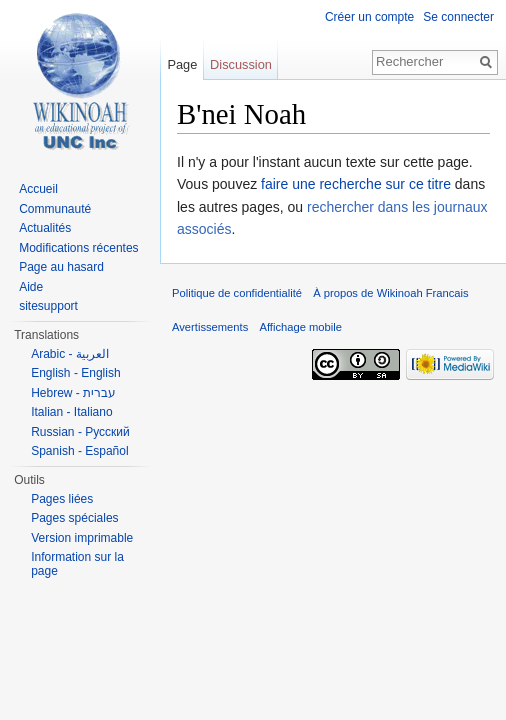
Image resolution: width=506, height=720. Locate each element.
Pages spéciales (74, 518)
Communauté (55, 209)
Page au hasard (61, 267)
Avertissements (210, 327)
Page (182, 64)
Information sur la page (77, 564)
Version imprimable (82, 538)
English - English (75, 373)
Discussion (241, 64)
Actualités (45, 228)
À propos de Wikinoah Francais (390, 293)
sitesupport (48, 306)
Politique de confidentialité (237, 293)
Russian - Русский (80, 432)
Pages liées (62, 499)
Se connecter (458, 17)
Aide (31, 287)
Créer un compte (369, 17)
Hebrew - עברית (73, 393)
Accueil (38, 189)
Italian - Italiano (71, 412)
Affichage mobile (300, 327)
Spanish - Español (79, 451)
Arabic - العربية (70, 354)
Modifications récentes (78, 248)
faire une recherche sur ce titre (356, 184)
